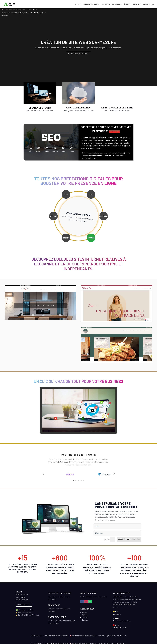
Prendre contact (24, 606)
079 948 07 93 (20, 599)
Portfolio (137, 4)
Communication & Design (111, 4)
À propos (128, 4)
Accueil (78, 4)
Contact (147, 4)
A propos (85, 616)
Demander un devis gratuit (78, 53)
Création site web (90, 4)
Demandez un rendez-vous (129, 541)
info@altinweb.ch (22, 601)
